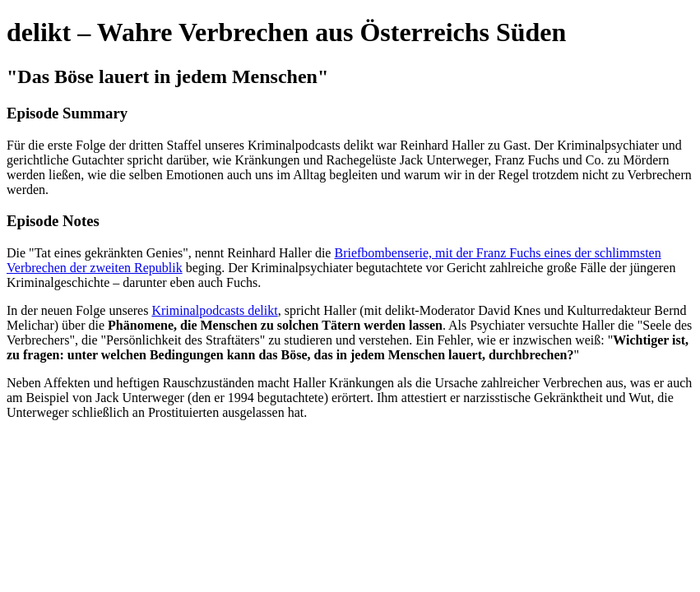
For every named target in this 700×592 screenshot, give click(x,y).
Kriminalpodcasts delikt (214, 310)
